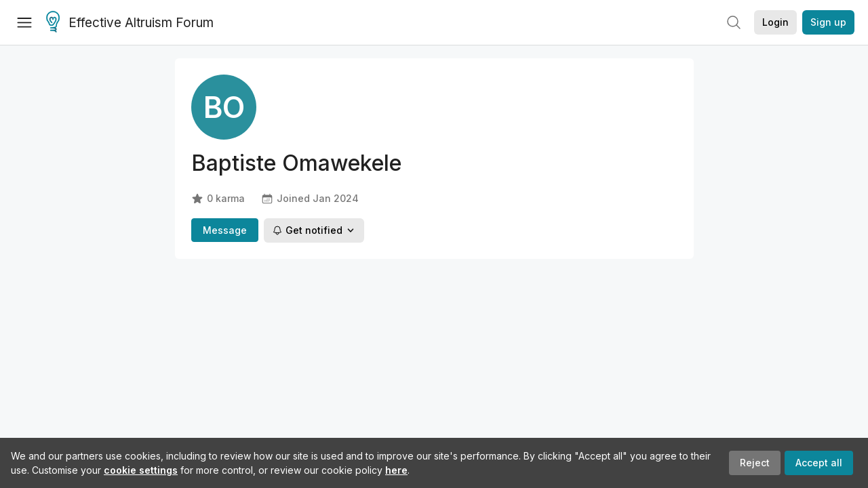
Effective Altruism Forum (130, 23)
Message (225, 230)
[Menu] (24, 22)
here (396, 470)
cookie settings (141, 470)
